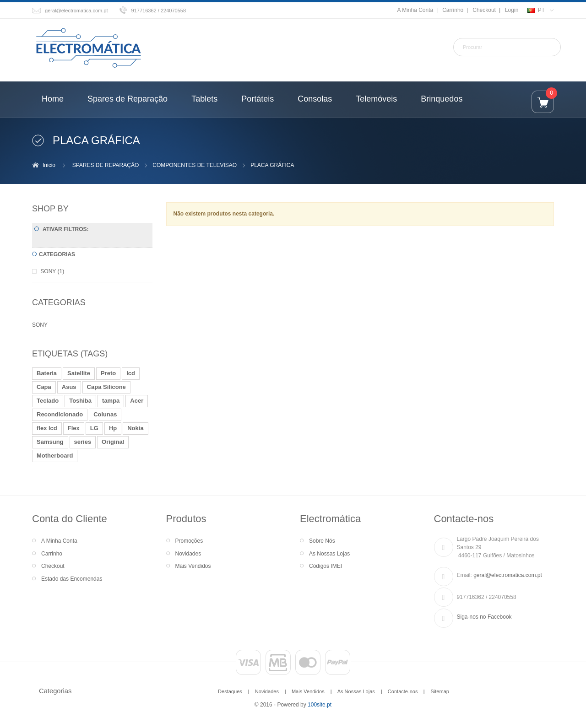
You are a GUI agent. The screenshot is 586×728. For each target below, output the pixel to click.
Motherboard (55, 456)
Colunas (105, 414)
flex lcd (47, 428)
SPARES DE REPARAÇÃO (106, 165)
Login (512, 10)
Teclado (48, 401)
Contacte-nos (403, 691)
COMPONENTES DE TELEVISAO (195, 165)
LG (94, 428)
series (83, 442)
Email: (464, 575)
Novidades (188, 554)
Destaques (230, 691)
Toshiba (80, 401)
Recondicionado (60, 414)
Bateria (47, 373)
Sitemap (439, 691)
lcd (131, 373)
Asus (69, 387)
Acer (137, 401)
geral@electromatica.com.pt (76, 11)
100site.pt (320, 705)
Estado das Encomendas (72, 579)
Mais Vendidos (193, 566)
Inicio (49, 165)
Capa (44, 387)
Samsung (50, 442)
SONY (40, 325)
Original (113, 442)
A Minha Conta (415, 10)
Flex (74, 428)
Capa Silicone (106, 387)
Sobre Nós (322, 541)
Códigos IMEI (326, 566)
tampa (111, 401)
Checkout (484, 10)
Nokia (135, 428)
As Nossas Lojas (329, 554)
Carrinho (453, 10)
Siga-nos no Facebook (484, 617)
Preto (108, 373)
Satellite (79, 373)
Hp (113, 428)
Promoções (189, 541)
